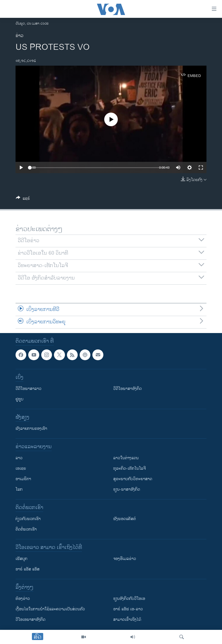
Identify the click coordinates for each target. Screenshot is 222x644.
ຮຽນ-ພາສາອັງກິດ (127, 489)
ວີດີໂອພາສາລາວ (29, 389)
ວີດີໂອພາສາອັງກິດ (128, 389)
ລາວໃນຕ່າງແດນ (126, 458)
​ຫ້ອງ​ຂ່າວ (23, 599)
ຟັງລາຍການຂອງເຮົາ (31, 429)
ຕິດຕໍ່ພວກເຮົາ (26, 529)
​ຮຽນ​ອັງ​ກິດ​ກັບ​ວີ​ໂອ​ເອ (129, 599)
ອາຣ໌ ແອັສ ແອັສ (28, 569)
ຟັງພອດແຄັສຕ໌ (125, 519)
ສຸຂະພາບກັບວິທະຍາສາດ (133, 479)
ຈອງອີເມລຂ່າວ (125, 559)
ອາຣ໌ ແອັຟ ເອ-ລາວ (128, 609)
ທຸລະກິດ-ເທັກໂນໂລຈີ (129, 468)
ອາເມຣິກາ (23, 479)
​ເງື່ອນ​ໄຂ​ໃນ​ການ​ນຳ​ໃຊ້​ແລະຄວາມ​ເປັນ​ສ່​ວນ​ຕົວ (50, 609)
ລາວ (19, 458)
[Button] (23, 199)
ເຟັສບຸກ (21, 559)
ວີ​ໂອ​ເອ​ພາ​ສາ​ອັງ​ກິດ (31, 620)
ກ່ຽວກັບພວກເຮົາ (28, 519)
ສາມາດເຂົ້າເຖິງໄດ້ (127, 620)
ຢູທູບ (19, 399)
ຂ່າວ (19, 36)
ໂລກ (19, 489)
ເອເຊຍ (21, 468)
